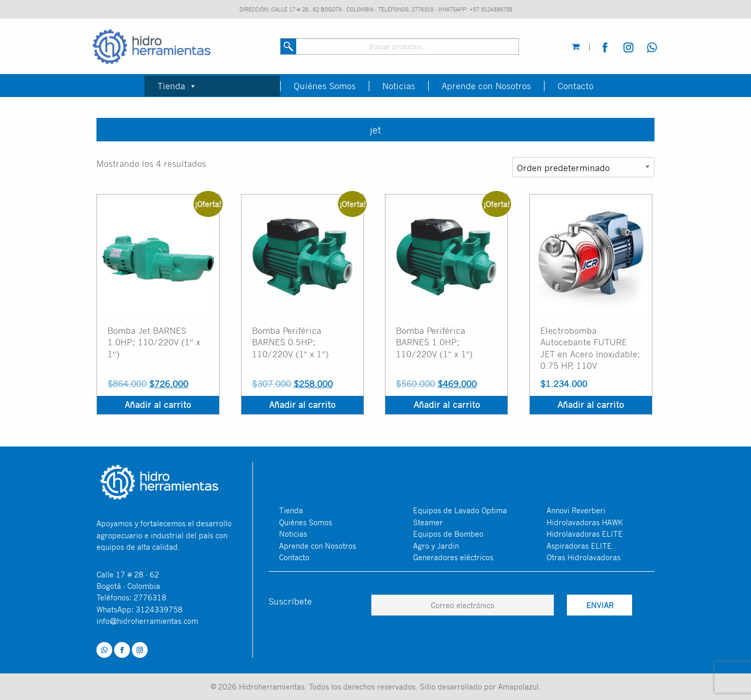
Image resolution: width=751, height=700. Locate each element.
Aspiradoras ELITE (579, 546)
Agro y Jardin (436, 546)
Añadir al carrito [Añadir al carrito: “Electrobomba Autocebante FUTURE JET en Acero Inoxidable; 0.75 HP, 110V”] (591, 405)
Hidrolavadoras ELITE (585, 534)
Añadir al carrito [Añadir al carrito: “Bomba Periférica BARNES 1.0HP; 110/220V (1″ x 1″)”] (447, 405)
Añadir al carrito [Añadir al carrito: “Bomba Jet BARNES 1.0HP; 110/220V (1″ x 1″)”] (158, 405)
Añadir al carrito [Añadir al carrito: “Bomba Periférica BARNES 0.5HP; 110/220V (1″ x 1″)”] (302, 405)
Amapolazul (518, 686)
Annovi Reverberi (576, 510)
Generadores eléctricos (453, 557)
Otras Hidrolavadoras (584, 557)
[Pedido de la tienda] (583, 167)
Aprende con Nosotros (486, 86)
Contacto (576, 86)
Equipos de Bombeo (448, 534)
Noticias (399, 86)
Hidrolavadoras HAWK (585, 522)
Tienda (177, 86)
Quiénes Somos (325, 86)
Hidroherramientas (272, 686)
